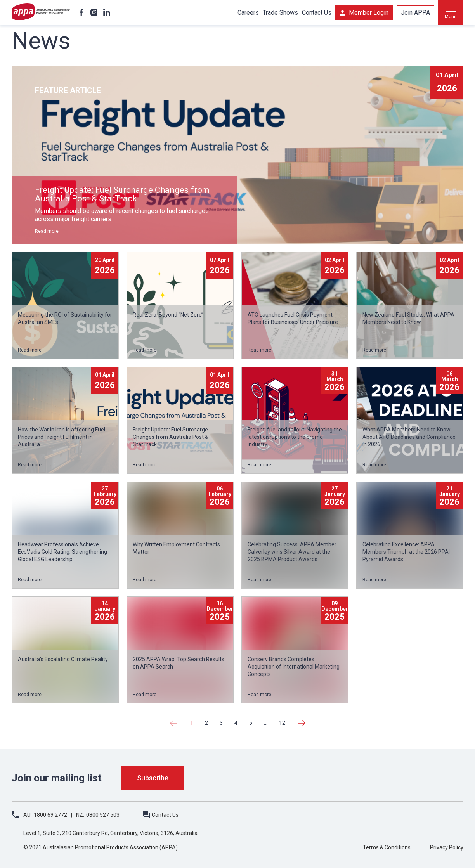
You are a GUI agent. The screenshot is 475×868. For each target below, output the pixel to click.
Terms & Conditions (387, 847)
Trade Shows (280, 13)
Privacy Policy (447, 847)
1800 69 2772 (50, 815)
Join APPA (415, 13)
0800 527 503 (103, 815)
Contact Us (317, 13)
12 (282, 723)
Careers (248, 13)
